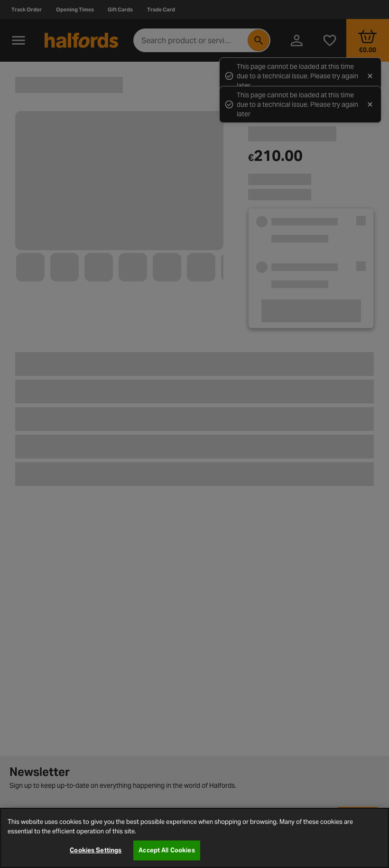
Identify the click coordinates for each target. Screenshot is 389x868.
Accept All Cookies (167, 850)
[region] (194, 838)
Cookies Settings (96, 850)
